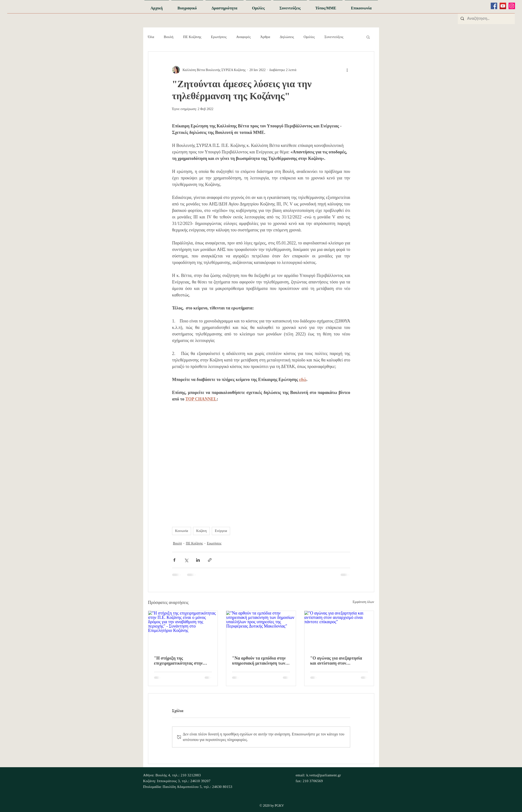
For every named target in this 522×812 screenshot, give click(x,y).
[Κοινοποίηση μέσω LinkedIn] (198, 560)
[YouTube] (503, 6)
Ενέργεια (221, 531)
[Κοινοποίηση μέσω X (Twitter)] (186, 560)
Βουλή (168, 37)
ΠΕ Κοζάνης (192, 37)
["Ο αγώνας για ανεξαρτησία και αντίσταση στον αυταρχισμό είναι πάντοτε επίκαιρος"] (339, 630)
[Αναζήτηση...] (486, 19)
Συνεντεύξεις (334, 37)
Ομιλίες (309, 37)
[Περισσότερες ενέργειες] (347, 70)
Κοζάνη (201, 531)
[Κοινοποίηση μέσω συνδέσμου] (210, 560)
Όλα (151, 37)
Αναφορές (243, 37)
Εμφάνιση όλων (363, 602)
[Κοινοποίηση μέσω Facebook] (174, 560)
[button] (368, 37)
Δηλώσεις (287, 37)
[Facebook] (494, 6)
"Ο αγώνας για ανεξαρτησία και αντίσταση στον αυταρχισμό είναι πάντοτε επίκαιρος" (336, 661)
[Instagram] (512, 6)
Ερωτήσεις (219, 37)
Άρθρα (265, 37)
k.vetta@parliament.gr (324, 775)
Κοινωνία (182, 531)
